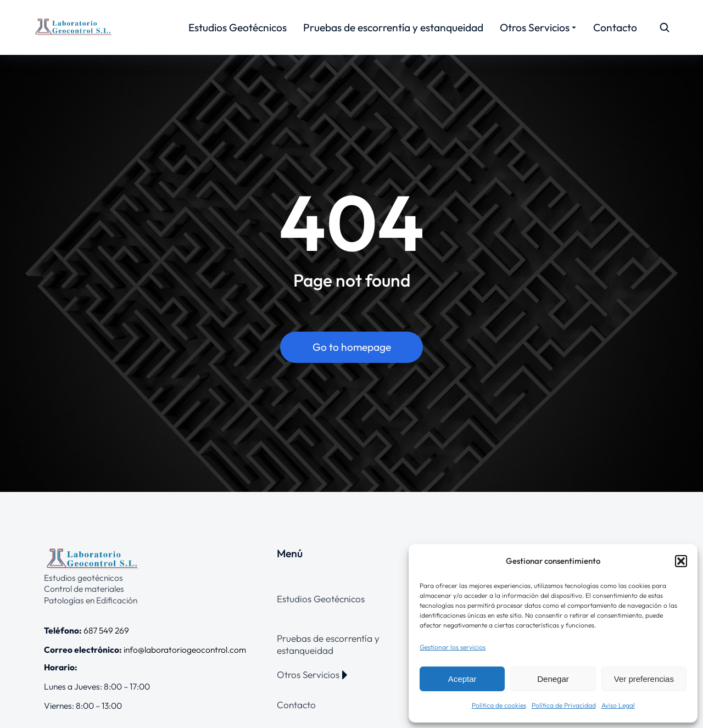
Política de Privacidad (564, 705)
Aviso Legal (618, 705)
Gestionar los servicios (453, 647)
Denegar (553, 679)
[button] (681, 561)
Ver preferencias (644, 679)
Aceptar (462, 679)
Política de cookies (499, 705)
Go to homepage (352, 348)
